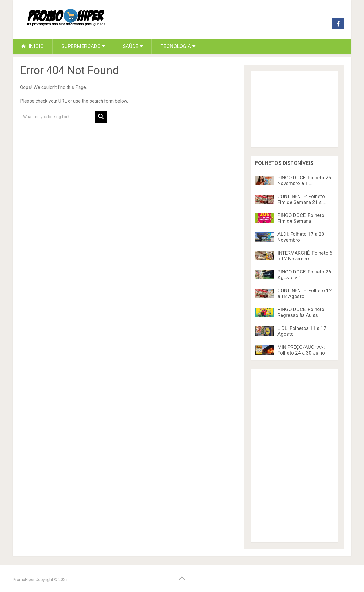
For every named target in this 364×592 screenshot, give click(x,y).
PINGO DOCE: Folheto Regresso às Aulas (301, 312)
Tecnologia (176, 46)
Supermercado (81, 46)
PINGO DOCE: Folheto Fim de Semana (301, 218)
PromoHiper (24, 580)
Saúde (130, 46)
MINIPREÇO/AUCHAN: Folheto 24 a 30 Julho (301, 350)
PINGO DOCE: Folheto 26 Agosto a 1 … (304, 275)
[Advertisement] (294, 456)
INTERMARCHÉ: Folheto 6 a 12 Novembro (305, 256)
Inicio (33, 46)
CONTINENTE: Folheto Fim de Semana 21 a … (302, 199)
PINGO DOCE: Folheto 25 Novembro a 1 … (304, 180)
